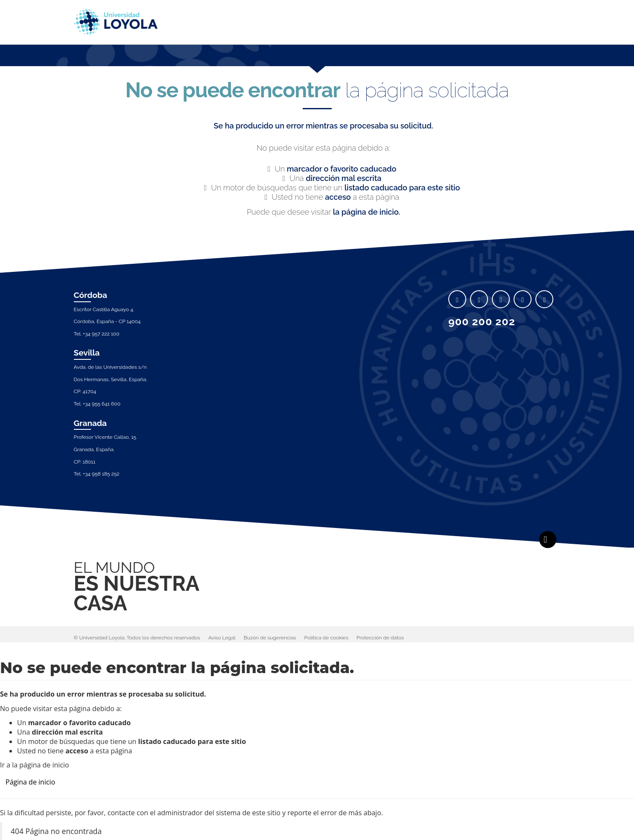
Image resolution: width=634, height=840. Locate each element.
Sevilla (87, 353)
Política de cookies (326, 638)
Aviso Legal (222, 638)
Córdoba (91, 295)
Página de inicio (30, 782)
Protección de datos (380, 638)
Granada (91, 423)
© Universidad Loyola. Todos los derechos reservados (137, 638)
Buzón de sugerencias (270, 638)
